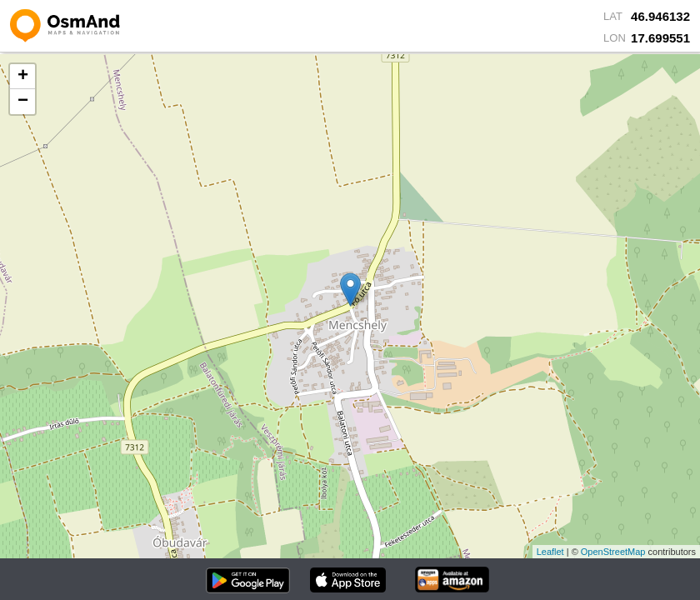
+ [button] (23, 77)
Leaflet (550, 552)
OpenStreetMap (613, 552)
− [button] (23, 102)
